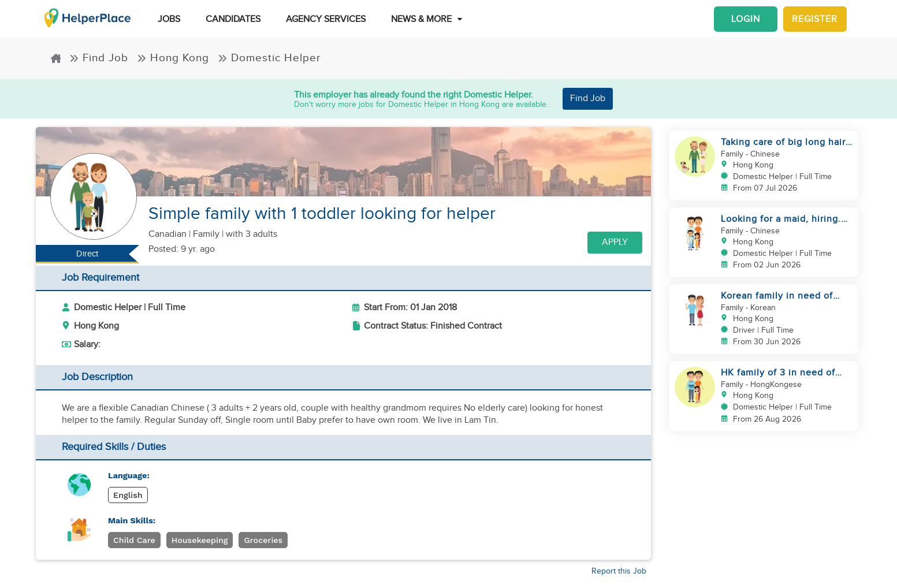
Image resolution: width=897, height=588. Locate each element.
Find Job (99, 58)
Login (746, 19)
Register (815, 19)
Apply (615, 242)
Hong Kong (173, 58)
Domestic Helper (269, 58)
